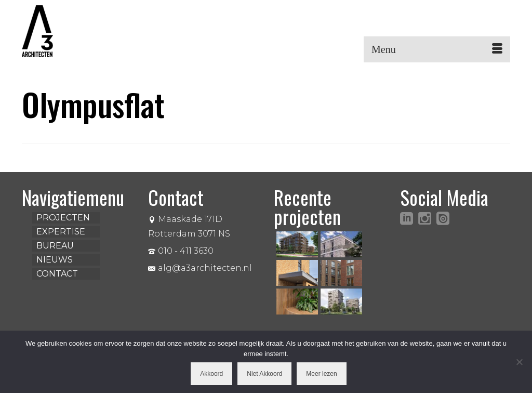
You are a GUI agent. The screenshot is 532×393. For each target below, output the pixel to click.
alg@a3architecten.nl (200, 268)
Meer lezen (321, 374)
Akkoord (211, 374)
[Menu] (437, 49)
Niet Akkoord (264, 374)
